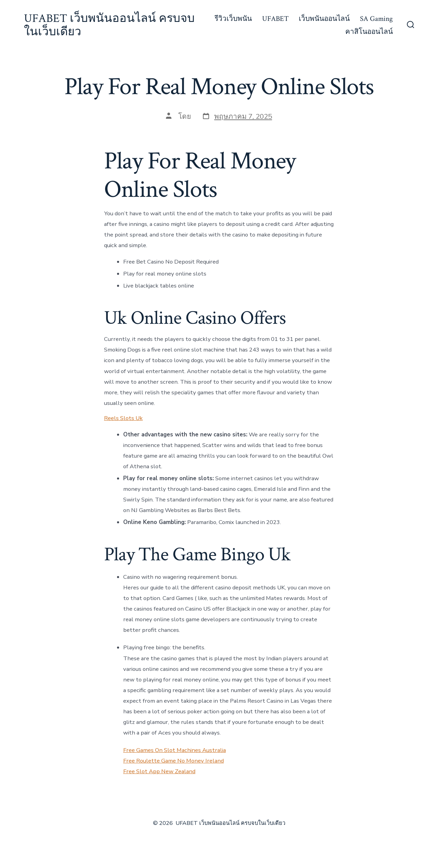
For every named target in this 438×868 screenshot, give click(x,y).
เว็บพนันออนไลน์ (324, 19)
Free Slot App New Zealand (159, 771)
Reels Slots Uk (123, 418)
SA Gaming (376, 19)
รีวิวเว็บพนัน (233, 19)
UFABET (275, 19)
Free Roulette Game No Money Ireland (173, 761)
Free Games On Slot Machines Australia (175, 750)
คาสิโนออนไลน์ (369, 32)
